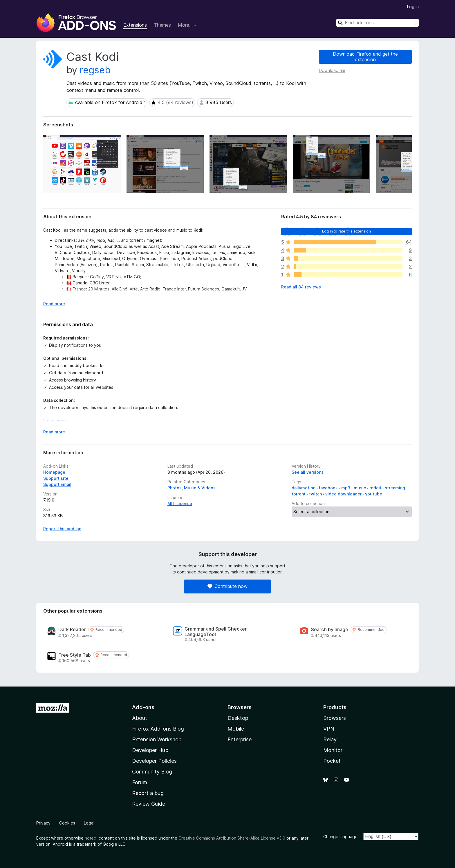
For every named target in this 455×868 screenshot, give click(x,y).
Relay (330, 739)
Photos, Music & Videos (192, 488)
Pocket (332, 761)
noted (91, 838)
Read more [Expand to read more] (54, 304)
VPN (329, 729)
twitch (315, 494)
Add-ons (143, 707)
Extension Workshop (157, 739)
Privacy (43, 823)
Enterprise (240, 739)
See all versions (308, 472)
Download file (332, 70)
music (360, 488)
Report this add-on (62, 529)
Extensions (135, 25)
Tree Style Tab (75, 655)
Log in (413, 7)
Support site (56, 478)
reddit (375, 488)
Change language (340, 837)
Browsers (335, 718)
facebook (328, 488)
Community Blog (152, 772)
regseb (95, 70)
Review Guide (149, 804)
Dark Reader (72, 630)
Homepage (54, 472)
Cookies (67, 823)
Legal (89, 823)
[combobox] (378, 23)
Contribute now (228, 586)
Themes (162, 25)
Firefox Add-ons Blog (158, 729)
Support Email (57, 484)
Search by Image (330, 630)
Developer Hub (150, 750)
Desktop (238, 718)
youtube (374, 494)
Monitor (333, 750)
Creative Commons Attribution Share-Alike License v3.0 (232, 838)
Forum (140, 782)
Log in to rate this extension (346, 231)
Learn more (55, 421)
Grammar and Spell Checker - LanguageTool (217, 632)
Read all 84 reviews (301, 287)
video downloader (343, 494)
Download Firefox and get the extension (365, 57)
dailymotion (304, 488)
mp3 (346, 488)
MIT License (180, 503)
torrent (299, 494)
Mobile (236, 729)
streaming (395, 488)
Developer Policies (154, 761)
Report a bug (148, 793)
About (140, 718)
